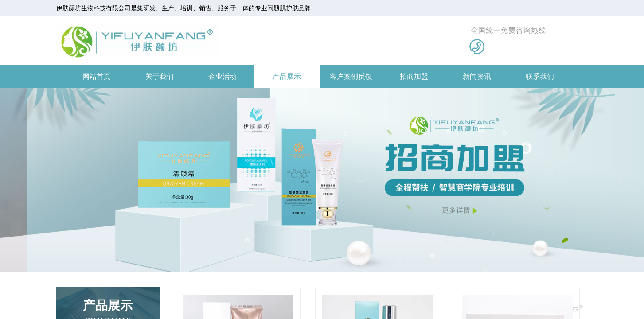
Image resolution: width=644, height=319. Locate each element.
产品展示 (287, 76)
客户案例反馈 (351, 76)
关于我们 (160, 76)
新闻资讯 (477, 76)
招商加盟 (414, 76)
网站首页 (97, 76)
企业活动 (222, 76)
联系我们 (540, 76)
